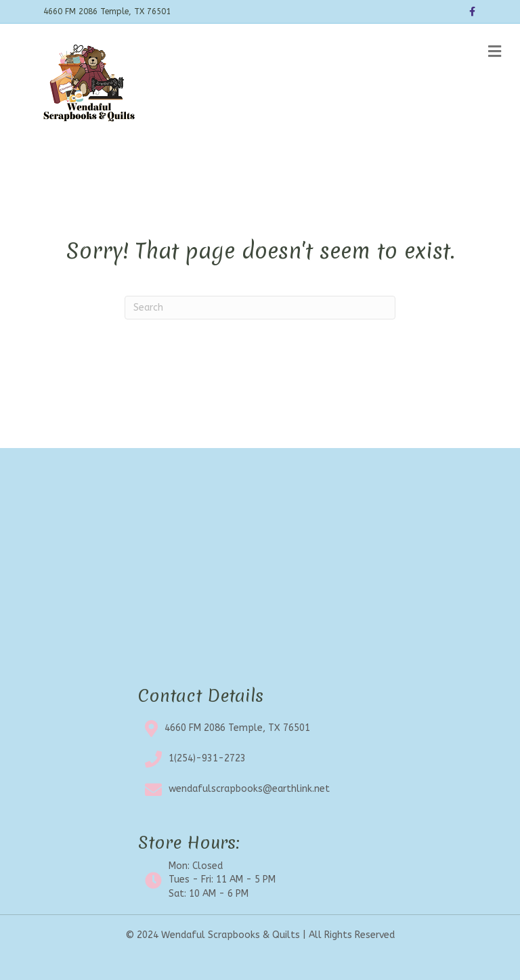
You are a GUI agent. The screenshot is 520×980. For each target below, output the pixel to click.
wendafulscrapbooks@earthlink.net (249, 789)
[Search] (260, 308)
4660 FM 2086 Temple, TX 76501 (237, 728)
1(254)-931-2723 (207, 758)
